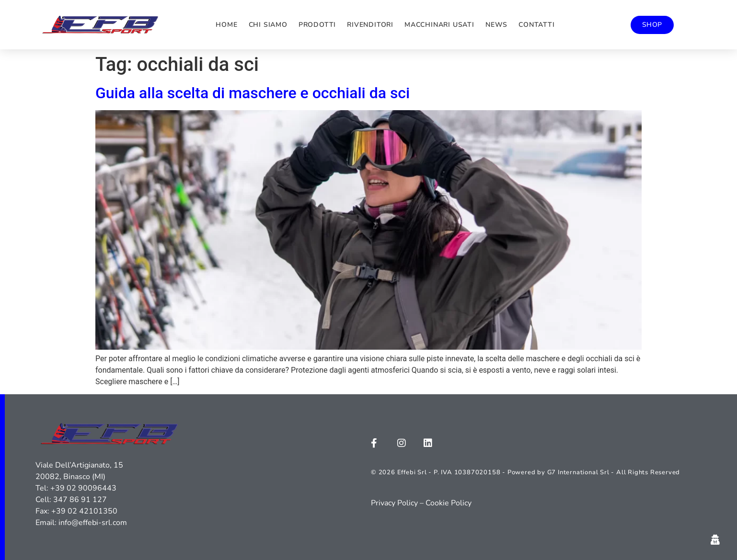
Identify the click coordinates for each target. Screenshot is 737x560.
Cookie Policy (449, 503)
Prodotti (317, 25)
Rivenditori (370, 25)
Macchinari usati (439, 25)
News (496, 25)
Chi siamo (268, 25)
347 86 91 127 (80, 500)
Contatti (536, 25)
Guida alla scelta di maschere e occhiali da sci (253, 93)
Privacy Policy (394, 503)
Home (226, 25)
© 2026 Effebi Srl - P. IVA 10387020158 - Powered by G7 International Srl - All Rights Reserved (525, 472)
